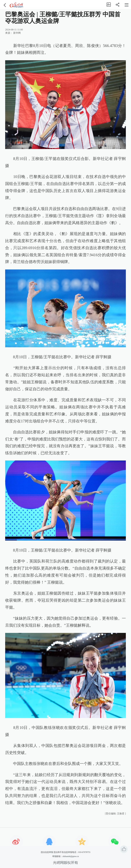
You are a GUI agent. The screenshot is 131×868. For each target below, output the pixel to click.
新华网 (17, 33)
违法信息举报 (47, 852)
